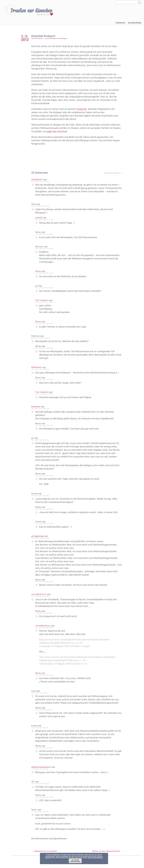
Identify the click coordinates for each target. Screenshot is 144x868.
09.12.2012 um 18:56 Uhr (41, 496)
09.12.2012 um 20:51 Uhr (45, 288)
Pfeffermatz (37, 367)
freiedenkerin (38, 180)
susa (34, 691)
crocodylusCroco (40, 594)
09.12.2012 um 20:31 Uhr (45, 273)
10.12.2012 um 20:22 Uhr (45, 628)
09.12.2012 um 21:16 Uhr (45, 324)
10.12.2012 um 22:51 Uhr (45, 675)
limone (35, 494)
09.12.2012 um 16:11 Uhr (45, 220)
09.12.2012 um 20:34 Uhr (45, 582)
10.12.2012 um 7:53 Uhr (41, 693)
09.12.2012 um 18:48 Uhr (41, 440)
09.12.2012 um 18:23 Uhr (45, 348)
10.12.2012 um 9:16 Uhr (41, 769)
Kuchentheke (135, 23)
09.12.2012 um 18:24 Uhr (45, 249)
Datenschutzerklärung (95, 858)
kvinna (35, 726)
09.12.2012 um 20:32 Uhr (45, 426)
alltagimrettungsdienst (42, 767)
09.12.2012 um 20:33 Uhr (45, 476)
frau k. (35, 810)
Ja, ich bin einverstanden (75, 861)
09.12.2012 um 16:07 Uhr (41, 206)
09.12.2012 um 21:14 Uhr (45, 302)
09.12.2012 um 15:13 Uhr (41, 182)
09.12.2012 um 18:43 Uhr (41, 409)
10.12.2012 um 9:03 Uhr (45, 748)
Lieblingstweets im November (45, 851)
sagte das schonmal (66, 131)
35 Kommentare (38, 38)
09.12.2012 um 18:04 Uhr (41, 338)
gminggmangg (38, 536)
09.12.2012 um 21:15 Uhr (45, 394)
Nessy (39, 232)
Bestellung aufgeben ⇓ (113, 173)
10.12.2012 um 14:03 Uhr (41, 784)
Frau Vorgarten (43, 300)
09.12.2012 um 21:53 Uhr (45, 524)
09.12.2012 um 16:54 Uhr (45, 234)
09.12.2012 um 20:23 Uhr (41, 538)
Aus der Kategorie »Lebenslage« (57, 38)
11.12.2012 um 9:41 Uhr (41, 812)
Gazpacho (83, 109)
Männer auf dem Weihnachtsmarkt (107, 851)
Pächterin (120, 23)
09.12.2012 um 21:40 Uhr (41, 596)
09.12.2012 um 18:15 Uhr (41, 369)
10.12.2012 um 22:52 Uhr (45, 797)
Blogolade (37, 407)
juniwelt (40, 218)
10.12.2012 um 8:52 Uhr (41, 728)
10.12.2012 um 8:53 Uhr (45, 613)
